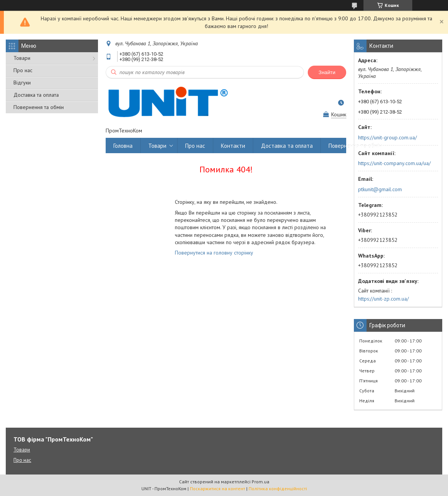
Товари (22, 58)
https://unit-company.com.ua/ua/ (394, 163)
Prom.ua (261, 482)
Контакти (233, 146)
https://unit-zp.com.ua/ (383, 299)
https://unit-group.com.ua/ (387, 137)
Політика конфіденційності (278, 489)
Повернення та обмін (39, 107)
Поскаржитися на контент (217, 489)
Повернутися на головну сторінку (214, 253)
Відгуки (22, 83)
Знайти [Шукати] (327, 72)
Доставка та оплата (36, 95)
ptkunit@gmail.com (380, 189)
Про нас (23, 70)
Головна (123, 146)
